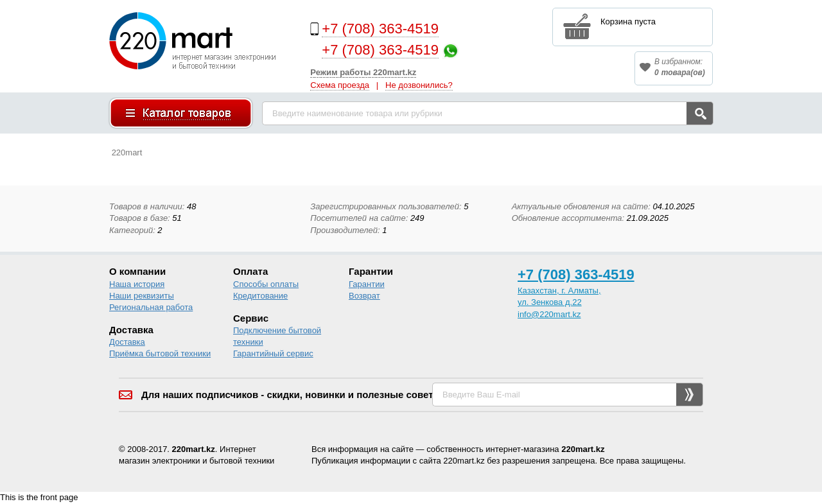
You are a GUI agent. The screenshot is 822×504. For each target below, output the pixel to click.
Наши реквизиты (142, 296)
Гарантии (367, 284)
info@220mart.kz (549, 314)
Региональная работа (151, 307)
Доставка (127, 342)
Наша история (137, 284)
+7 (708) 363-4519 (380, 29)
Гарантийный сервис (273, 353)
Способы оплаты (266, 284)
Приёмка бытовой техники (160, 353)
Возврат (364, 296)
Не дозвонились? (419, 85)
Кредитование (260, 296)
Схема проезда (340, 85)
